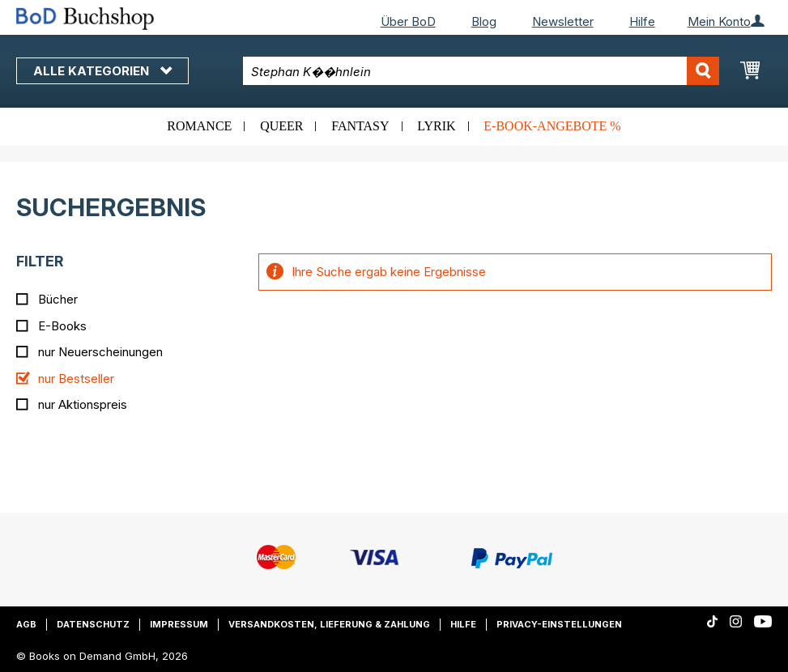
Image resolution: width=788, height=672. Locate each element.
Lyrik (436, 126)
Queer (281, 126)
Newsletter (563, 21)
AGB (26, 624)
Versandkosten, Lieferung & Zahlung (329, 624)
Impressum (179, 624)
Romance (199, 126)
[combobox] (481, 71)
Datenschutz (93, 624)
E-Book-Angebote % (552, 126)
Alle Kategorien (102, 71)
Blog (484, 21)
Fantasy (360, 126)
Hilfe (642, 21)
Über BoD (408, 21)
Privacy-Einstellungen (559, 624)
